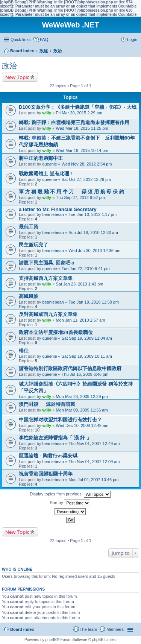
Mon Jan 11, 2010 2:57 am (80, 320)
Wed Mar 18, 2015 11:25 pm (82, 128)
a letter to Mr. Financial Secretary (58, 209)
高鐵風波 (29, 296)
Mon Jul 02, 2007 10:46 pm (93, 480)
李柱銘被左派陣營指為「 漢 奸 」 (55, 438)
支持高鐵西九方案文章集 (46, 278)
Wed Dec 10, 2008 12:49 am (82, 425)
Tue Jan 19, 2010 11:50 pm (94, 302)
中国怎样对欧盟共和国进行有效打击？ (60, 420)
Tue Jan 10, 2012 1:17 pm (92, 214)
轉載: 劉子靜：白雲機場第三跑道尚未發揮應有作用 (74, 122)
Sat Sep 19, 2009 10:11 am (87, 356)
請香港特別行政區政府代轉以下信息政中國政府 (70, 368)
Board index (22, 629)
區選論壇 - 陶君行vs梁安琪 (48, 456)
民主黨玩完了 (33, 245)
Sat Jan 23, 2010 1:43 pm (79, 284)
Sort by (70, 503)
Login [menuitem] (132, 39)
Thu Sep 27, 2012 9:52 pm (80, 197)
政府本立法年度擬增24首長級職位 (56, 332)
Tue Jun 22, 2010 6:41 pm (86, 269)
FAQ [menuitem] (44, 39)
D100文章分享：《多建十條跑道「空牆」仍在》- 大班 (78, 107)
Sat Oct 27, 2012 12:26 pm (86, 179)
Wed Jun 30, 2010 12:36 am (94, 251)
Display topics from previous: (70, 494)
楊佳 (24, 350)
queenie (49, 164)
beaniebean (53, 214)
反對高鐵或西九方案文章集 (48, 314)
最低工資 (29, 227)
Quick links (20, 39)
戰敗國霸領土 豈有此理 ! (45, 174)
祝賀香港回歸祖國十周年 (46, 474)
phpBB (51, 640)
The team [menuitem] (88, 629)
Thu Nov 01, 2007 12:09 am (94, 462)
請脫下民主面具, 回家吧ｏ (47, 263)
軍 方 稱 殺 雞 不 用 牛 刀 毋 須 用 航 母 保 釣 (71, 192)
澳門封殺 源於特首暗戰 (47, 404)
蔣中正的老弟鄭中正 (41, 158)
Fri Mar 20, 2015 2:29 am (79, 113)
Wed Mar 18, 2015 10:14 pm (82, 150)
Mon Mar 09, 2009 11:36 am (82, 410)
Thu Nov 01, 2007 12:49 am (94, 444)
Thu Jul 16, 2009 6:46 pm (85, 374)
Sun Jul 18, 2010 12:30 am (93, 232)
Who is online (17, 569)
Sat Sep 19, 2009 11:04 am (87, 338)
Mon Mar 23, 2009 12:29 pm (82, 396)
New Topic (17, 77)
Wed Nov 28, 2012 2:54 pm (87, 164)
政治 (9, 66)
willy (47, 113)
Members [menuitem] (115, 629)
